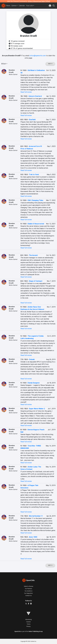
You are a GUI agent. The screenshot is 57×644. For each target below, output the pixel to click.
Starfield (32, 120)
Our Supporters (28, 593)
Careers (28, 622)
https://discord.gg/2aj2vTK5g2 (39, 1)
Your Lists (30, 6)
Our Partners (28, 589)
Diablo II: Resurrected (36, 224)
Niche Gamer (13, 74)
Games (14, 6)
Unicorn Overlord (35, 96)
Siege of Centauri (36, 281)
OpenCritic (18, 631)
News (8, 6)
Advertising (29, 619)
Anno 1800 (33, 537)
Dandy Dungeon (34, 383)
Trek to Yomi (34, 174)
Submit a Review (29, 586)
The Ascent (33, 255)
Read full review (26, 92)
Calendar (22, 6)
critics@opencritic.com (38, 56)
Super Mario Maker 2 (37, 409)
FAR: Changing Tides (35, 200)
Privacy (28, 626)
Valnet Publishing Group (36, 631)
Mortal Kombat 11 (36, 516)
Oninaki (32, 359)
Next (50, 64)
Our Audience (28, 591)
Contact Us (28, 596)
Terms (29, 624)
